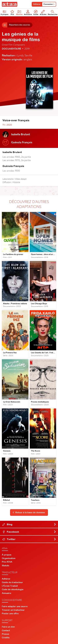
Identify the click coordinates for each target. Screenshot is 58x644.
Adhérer (37, 4)
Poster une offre (10, 613)
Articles (43, 13)
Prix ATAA (7, 562)
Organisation (9, 558)
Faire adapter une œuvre (15, 606)
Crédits (6, 638)
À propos (7, 555)
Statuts (6, 565)
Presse (5, 634)
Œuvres (19, 13)
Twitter (29, 539)
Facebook (29, 532)
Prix (12, 13)
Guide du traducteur (12, 582)
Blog (29, 524)
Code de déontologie (13, 589)
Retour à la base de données (29, 512)
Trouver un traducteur (13, 610)
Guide (36, 13)
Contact (6, 630)
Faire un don (8, 627)
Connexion (49, 4)
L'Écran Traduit (10, 586)
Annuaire (28, 13)
